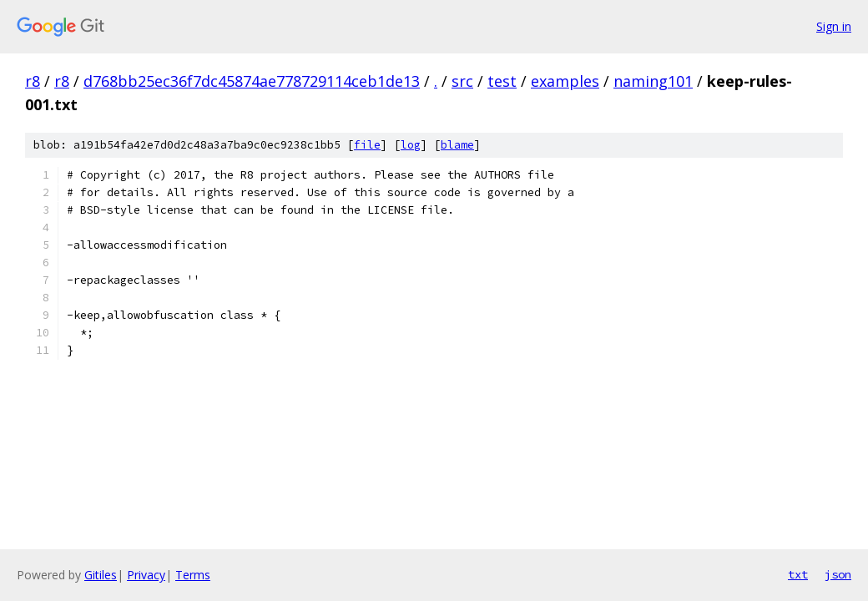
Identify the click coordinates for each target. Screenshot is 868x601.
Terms (193, 575)
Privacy (146, 575)
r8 (33, 81)
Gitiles (101, 575)
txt (798, 574)
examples (565, 81)
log (411, 145)
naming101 (653, 81)
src (462, 81)
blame (457, 145)
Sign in (834, 26)
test (502, 81)
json (838, 574)
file (367, 145)
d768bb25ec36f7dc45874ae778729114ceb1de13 (252, 81)
